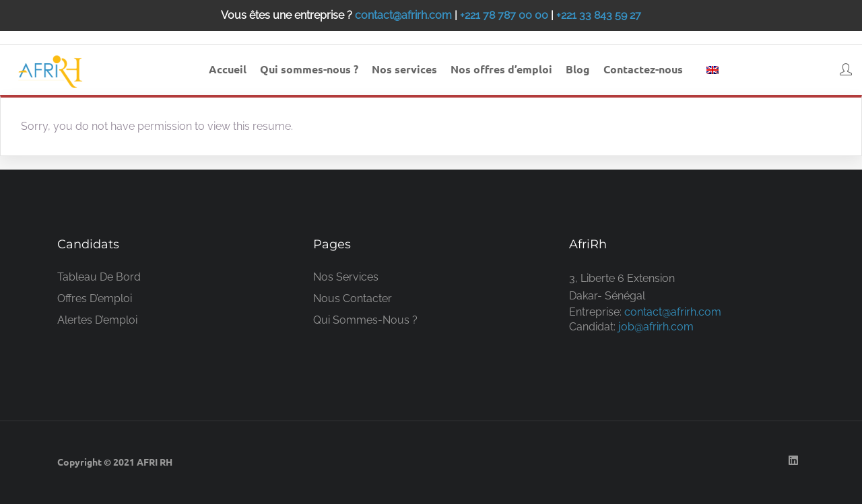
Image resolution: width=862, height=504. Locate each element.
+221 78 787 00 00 (504, 15)
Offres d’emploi (95, 298)
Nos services (404, 69)
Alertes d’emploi (97, 320)
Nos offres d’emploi (501, 69)
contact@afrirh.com (403, 15)
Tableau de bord (99, 277)
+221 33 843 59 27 (599, 15)
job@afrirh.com (656, 327)
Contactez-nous (643, 69)
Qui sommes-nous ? (309, 69)
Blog (578, 69)
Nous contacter (353, 298)
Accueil (228, 69)
